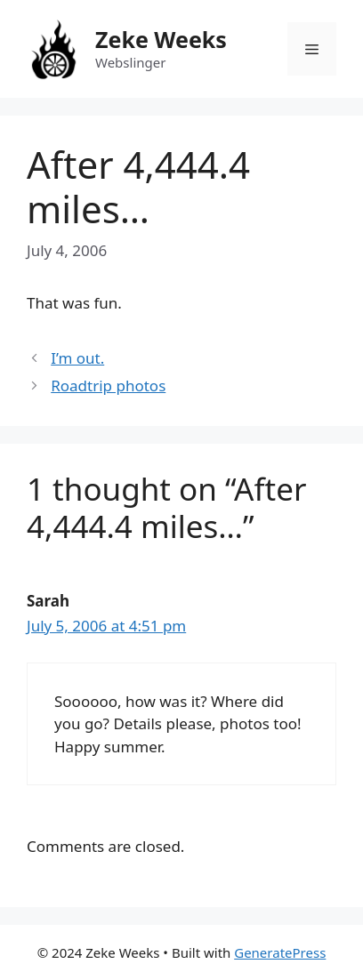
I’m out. (77, 358)
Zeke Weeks (161, 39)
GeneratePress (280, 952)
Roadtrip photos (108, 386)
